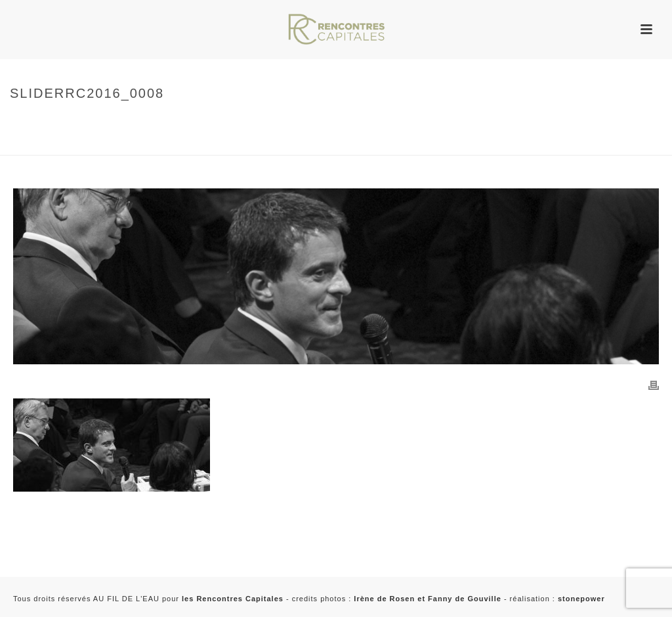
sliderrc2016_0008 (47, 143)
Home (19, 121)
